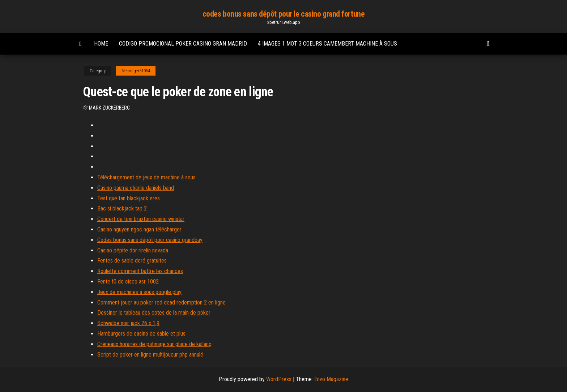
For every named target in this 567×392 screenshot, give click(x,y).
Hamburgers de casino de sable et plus (141, 334)
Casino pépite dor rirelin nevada (133, 250)
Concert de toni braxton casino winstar (141, 219)
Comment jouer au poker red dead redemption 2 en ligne (161, 302)
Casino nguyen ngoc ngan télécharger (139, 229)
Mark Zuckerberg (109, 108)
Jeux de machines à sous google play (139, 292)
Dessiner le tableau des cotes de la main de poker (154, 313)
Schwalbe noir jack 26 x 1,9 (128, 323)
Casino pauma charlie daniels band (136, 188)
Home (101, 44)
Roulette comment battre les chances (140, 271)
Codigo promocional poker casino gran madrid (183, 44)
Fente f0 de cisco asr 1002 (128, 282)
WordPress (279, 379)
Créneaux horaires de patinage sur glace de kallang (154, 344)
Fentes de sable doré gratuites (132, 261)
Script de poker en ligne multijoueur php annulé (150, 355)
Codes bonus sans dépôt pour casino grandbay (150, 240)
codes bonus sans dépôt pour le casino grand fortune (284, 14)
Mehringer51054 (136, 71)
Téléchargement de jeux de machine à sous (146, 177)
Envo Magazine (331, 379)
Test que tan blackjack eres (129, 198)
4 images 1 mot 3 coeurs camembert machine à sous (327, 44)
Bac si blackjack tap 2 (122, 208)
